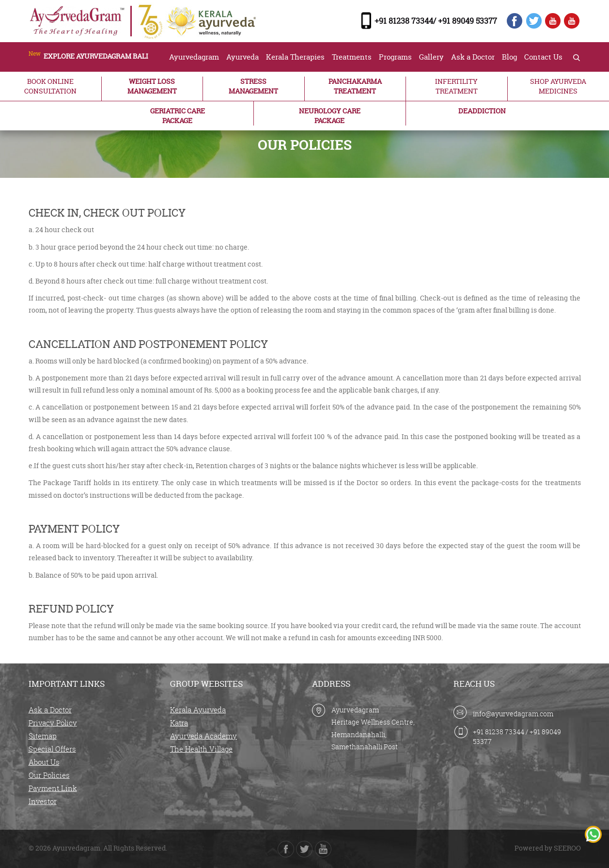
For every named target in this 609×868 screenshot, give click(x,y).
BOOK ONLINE (51, 86)
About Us (44, 762)
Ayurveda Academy (203, 736)
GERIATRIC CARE (178, 116)
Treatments (352, 57)
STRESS (254, 86)
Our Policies (49, 775)
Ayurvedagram (194, 57)
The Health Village (201, 749)
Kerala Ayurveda (198, 710)
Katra (179, 723)
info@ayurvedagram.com (513, 714)
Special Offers (52, 749)
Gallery (431, 57)
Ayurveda (242, 57)
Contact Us (543, 57)
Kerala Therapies (295, 57)
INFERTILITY (457, 86)
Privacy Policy (53, 723)
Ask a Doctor (473, 57)
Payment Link (53, 788)
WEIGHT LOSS (152, 86)
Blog (509, 57)
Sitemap (43, 736)
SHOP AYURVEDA (559, 86)
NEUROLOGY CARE (330, 116)
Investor (43, 801)
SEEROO (567, 848)
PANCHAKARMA (355, 86)
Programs (395, 57)
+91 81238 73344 (499, 732)
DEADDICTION (482, 111)
